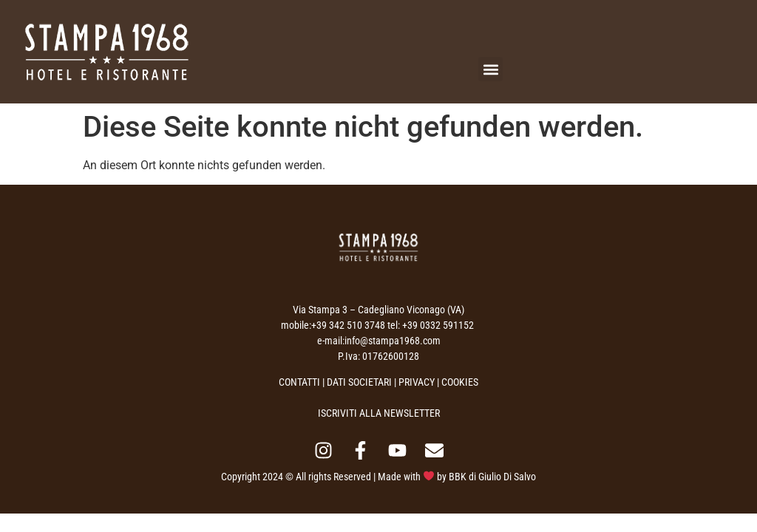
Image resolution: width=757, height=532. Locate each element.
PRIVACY (417, 382)
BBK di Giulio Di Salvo (492, 477)
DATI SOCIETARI (359, 382)
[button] (490, 69)
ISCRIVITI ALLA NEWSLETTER (379, 413)
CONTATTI (299, 382)
